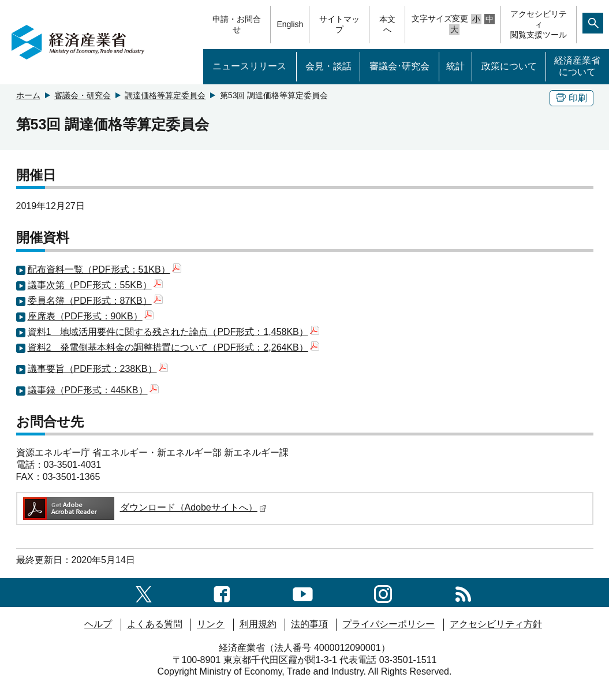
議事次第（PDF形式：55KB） (95, 285)
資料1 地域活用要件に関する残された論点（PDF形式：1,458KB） (173, 332)
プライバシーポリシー (388, 624)
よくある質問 (155, 624)
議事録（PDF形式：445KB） (93, 390)
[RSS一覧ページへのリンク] (463, 592)
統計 (455, 66)
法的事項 (309, 624)
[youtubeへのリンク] (303, 592)
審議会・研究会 (83, 95)
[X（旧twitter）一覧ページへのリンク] (144, 592)
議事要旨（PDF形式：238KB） (98, 369)
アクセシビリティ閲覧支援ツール (539, 24)
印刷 (571, 98)
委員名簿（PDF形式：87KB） (95, 301)
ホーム (28, 95)
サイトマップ (339, 24)
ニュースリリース (249, 66)
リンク (211, 624)
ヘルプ (98, 624)
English (290, 24)
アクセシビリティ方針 (496, 624)
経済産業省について (577, 66)
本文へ (387, 24)
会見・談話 (328, 66)
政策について (509, 66)
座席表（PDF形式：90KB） (91, 316)
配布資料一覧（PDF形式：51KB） (104, 269)
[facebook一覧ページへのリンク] (222, 592)
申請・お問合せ (237, 24)
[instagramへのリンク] (383, 592)
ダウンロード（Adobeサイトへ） (144, 507)
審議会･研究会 (399, 66)
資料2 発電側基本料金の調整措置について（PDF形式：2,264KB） (173, 347)
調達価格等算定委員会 (165, 95)
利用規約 (258, 624)
